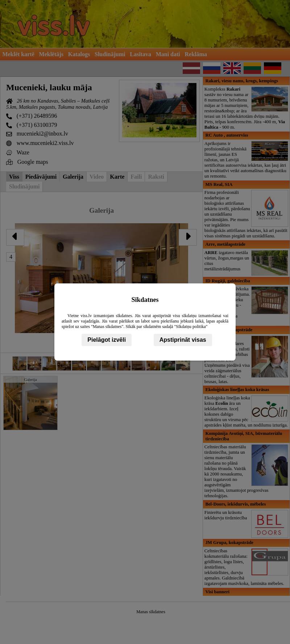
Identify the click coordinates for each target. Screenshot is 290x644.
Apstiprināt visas (183, 340)
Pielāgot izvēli (107, 340)
